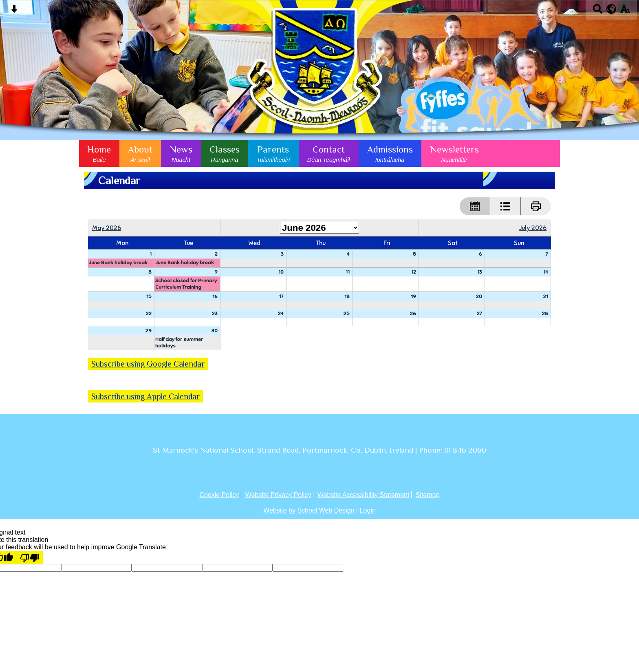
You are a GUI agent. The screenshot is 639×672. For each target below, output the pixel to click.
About (140, 154)
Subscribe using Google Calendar (148, 364)
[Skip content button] (14, 12)
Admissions (390, 154)
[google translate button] (611, 9)
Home (99, 154)
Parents (273, 154)
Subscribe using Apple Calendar (145, 396)
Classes (225, 154)
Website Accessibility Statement (364, 495)
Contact (329, 154)
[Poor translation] (30, 557)
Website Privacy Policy (278, 495)
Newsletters (454, 154)
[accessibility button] (625, 12)
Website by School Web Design (309, 510)
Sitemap (428, 495)
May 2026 (107, 228)
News (181, 154)
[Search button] (598, 12)
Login (368, 510)
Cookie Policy (219, 495)
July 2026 (533, 228)
